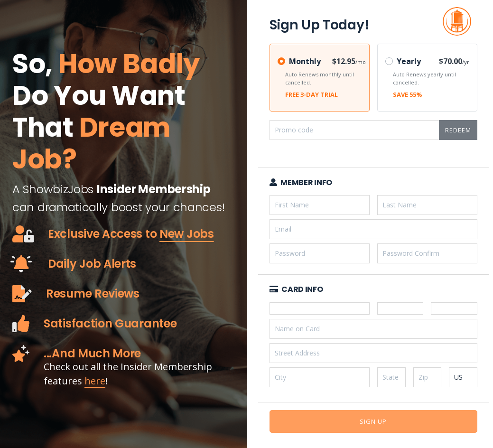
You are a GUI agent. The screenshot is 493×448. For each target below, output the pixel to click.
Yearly (409, 61)
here (95, 381)
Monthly (305, 61)
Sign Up (373, 421)
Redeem (458, 130)
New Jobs (187, 234)
